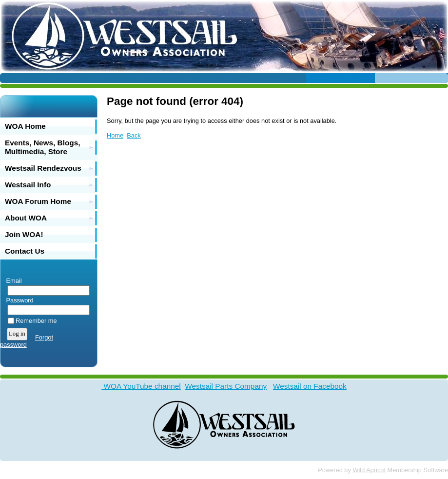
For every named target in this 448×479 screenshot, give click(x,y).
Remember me (36, 321)
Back (134, 135)
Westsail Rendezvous (43, 168)
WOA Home (25, 126)
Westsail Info (28, 185)
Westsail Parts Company (226, 386)
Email (12, 281)
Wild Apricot (369, 470)
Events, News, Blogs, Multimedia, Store (43, 147)
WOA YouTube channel (141, 386)
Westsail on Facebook (310, 386)
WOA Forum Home (38, 201)
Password (18, 300)
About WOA (26, 218)
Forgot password (27, 341)
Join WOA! (24, 234)
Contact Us (25, 251)
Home (115, 135)
